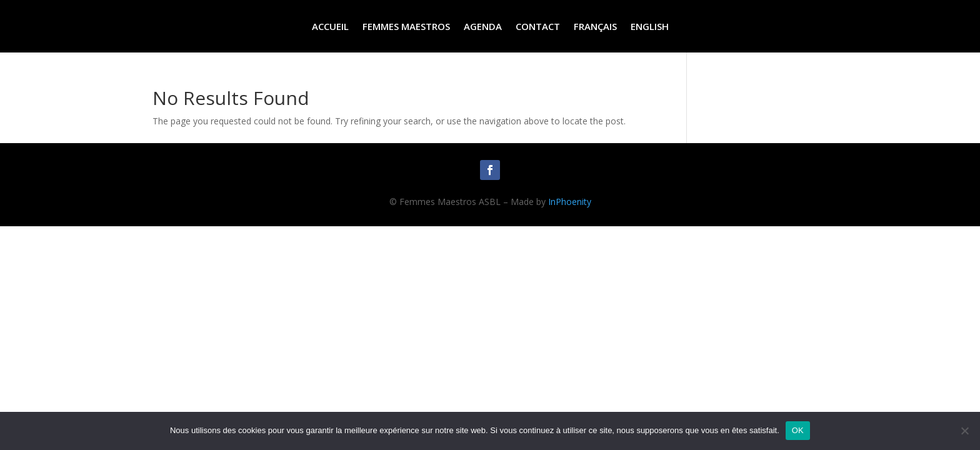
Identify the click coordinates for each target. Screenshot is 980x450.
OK (798, 430)
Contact (538, 27)
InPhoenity (570, 202)
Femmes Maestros (406, 27)
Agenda (483, 27)
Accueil (330, 27)
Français (595, 27)
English (650, 27)
